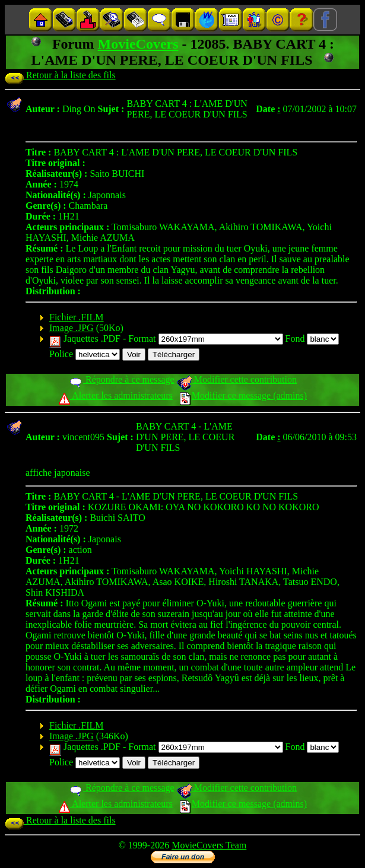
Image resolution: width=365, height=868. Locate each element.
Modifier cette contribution (237, 379)
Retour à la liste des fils (60, 75)
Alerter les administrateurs (115, 395)
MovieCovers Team (209, 845)
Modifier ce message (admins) (243, 395)
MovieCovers (138, 44)
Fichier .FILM (77, 317)
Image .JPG (72, 328)
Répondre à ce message (121, 379)
